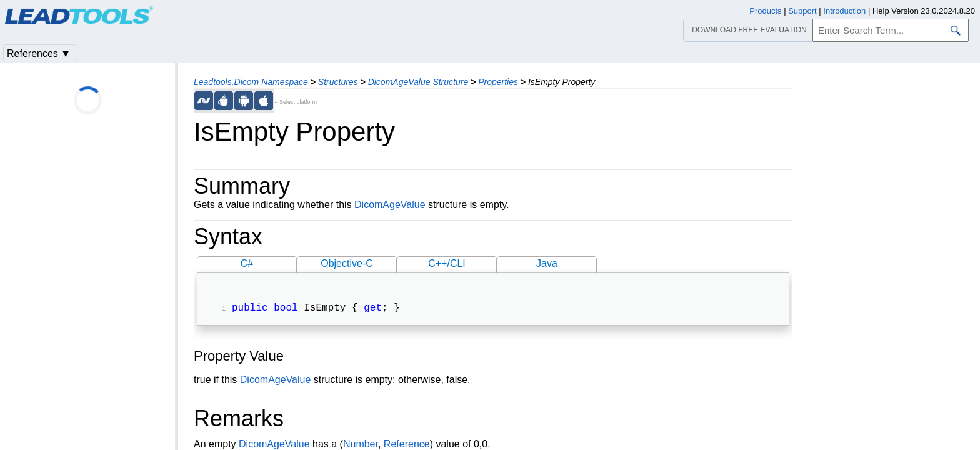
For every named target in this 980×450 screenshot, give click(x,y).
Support (802, 11)
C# (247, 263)
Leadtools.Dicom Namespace (251, 82)
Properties (498, 82)
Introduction (844, 11)
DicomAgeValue (390, 205)
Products (765, 11)
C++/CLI (447, 263)
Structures (338, 82)
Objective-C (347, 263)
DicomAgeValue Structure (418, 82)
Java (547, 263)
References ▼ (39, 53)
